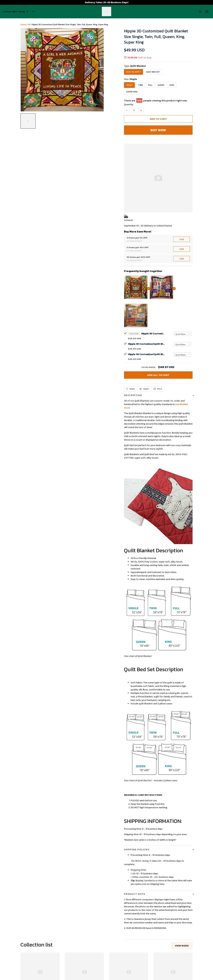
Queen (161, 85)
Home (23, 25)
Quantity (129, 104)
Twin (140, 85)
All (29, 25)
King (172, 85)
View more (182, 830)
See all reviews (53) (30, 922)
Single (133, 79)
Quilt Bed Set (153, 72)
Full (150, 85)
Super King (132, 92)
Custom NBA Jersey (15, 12)
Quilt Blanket (138, 66)
